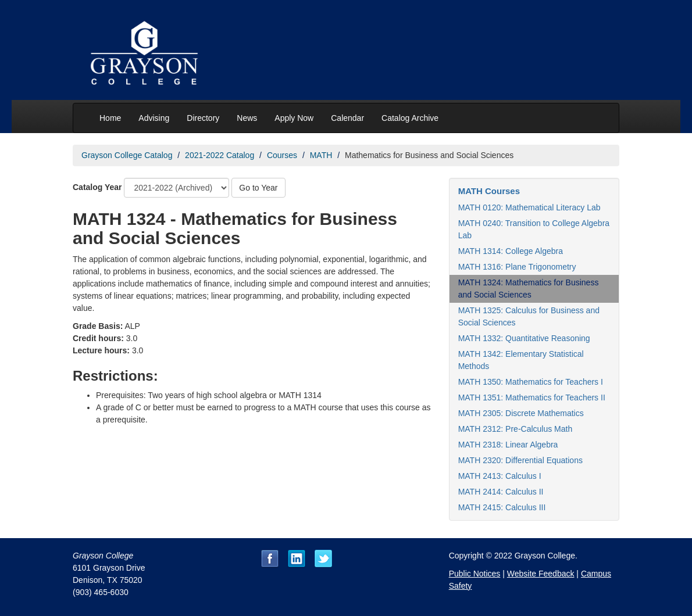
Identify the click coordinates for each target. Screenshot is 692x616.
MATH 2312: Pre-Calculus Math (516, 429)
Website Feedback (541, 574)
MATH (321, 155)
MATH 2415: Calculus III (502, 507)
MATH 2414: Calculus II (501, 492)
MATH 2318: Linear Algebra (508, 445)
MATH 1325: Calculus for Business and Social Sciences (529, 316)
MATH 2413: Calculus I (500, 476)
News (247, 118)
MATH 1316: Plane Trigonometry (517, 267)
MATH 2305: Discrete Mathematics (521, 413)
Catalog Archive (410, 118)
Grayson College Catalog (127, 155)
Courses (282, 155)
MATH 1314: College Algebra (511, 251)
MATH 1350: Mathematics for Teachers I (531, 382)
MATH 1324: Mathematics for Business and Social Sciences (529, 289)
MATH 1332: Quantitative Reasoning (524, 338)
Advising (154, 118)
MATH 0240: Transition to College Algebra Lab (534, 229)
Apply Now (294, 118)
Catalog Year (97, 187)
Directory (203, 118)
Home (110, 118)
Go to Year (258, 188)
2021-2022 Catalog (220, 155)
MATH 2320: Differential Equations (520, 460)
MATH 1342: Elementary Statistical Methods (521, 360)
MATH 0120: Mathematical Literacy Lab (529, 207)
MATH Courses (489, 191)
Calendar (347, 118)
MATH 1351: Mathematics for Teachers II (532, 397)
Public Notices (475, 574)
